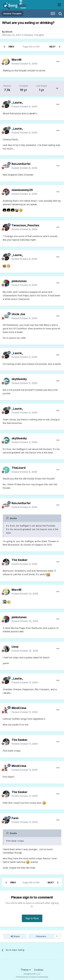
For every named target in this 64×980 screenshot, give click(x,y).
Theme (26, 970)
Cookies (39, 970)
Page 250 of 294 (32, 47)
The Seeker (20, 560)
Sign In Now (32, 918)
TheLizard (19, 468)
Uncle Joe (18, 314)
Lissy (15, 647)
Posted (24, 64)
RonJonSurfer (21, 164)
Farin (15, 818)
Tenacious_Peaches (25, 225)
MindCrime (19, 708)
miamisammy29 (22, 190)
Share (15, 936)
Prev (11, 47)
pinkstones (19, 281)
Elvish (9, 32)
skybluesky (19, 379)
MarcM (16, 60)
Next (52, 47)
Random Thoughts (34, 35)
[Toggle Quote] (8, 518)
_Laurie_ (17, 102)
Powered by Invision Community (32, 977)
